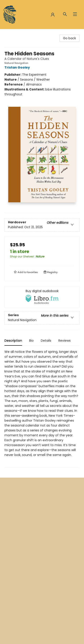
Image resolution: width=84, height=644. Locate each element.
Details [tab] (46, 341)
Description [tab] (13, 341)
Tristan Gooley (18, 67)
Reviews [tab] (65, 341)
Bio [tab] (31, 341)
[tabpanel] (42, 409)
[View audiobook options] (42, 297)
